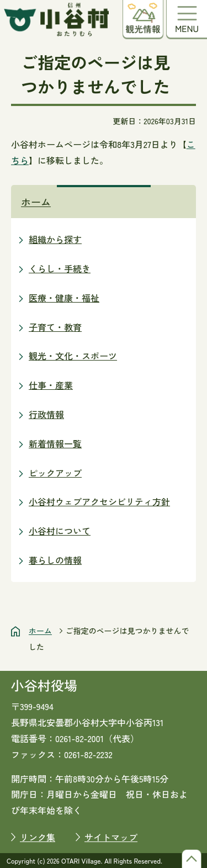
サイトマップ (111, 837)
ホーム (36, 202)
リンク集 (38, 837)
